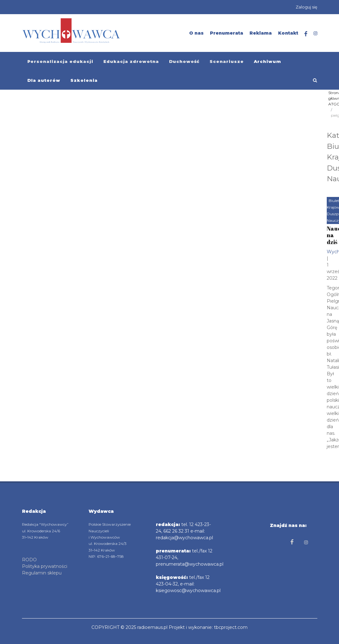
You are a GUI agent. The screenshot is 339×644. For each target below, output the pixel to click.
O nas (196, 33)
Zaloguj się (306, 7)
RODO (29, 560)
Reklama (261, 33)
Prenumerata (227, 33)
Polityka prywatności (45, 566)
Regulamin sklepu (42, 573)
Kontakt (288, 33)
